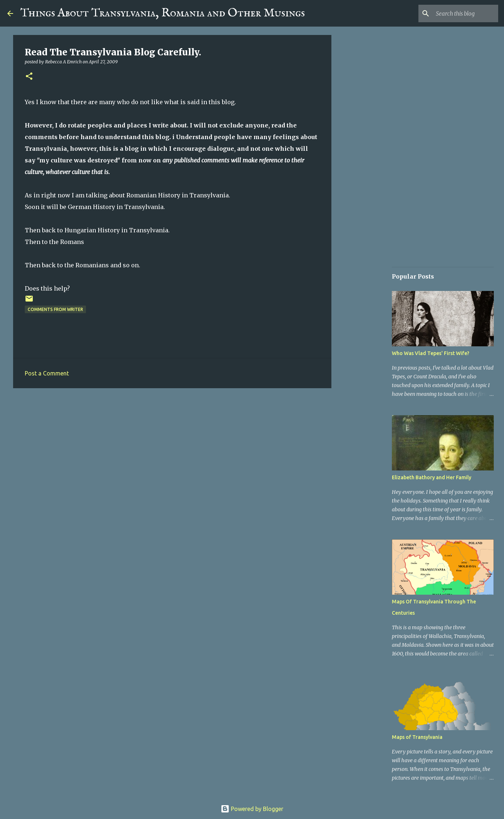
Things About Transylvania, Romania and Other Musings (163, 13)
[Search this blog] (460, 13)
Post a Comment (47, 373)
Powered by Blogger (252, 809)
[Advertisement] (172, 450)
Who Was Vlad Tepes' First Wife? (431, 353)
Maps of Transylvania (417, 737)
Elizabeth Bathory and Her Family (432, 477)
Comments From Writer (55, 309)
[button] (29, 77)
